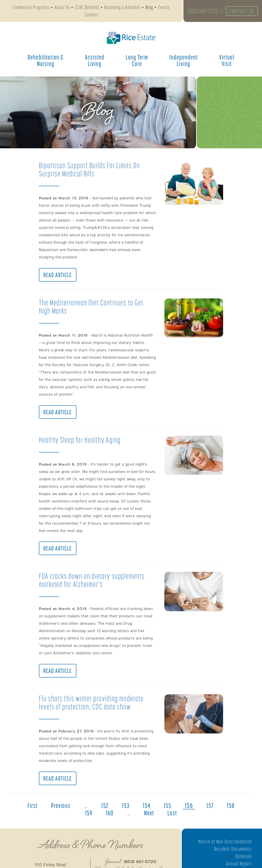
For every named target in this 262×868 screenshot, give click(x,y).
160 (109, 818)
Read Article (58, 276)
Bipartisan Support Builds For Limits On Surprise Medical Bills (92, 169)
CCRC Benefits (87, 8)
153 (126, 811)
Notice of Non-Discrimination (224, 847)
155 (170, 811)
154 (148, 811)
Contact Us (240, 12)
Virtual (227, 62)
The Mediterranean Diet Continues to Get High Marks (94, 308)
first (28, 811)
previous (58, 811)
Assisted (95, 62)
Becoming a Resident (122, 8)
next (150, 818)
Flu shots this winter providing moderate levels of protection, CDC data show (94, 707)
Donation (243, 862)
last (174, 818)
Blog (149, 8)
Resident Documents (232, 854)
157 (213, 811)
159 (87, 818)
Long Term (137, 62)
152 (104, 811)
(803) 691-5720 (200, 12)
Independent (184, 62)
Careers (91, 15)
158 (235, 811)
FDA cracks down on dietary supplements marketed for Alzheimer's (95, 583)
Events (164, 8)
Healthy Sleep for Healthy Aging (82, 442)
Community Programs (31, 8)
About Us (62, 8)
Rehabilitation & (46, 62)
